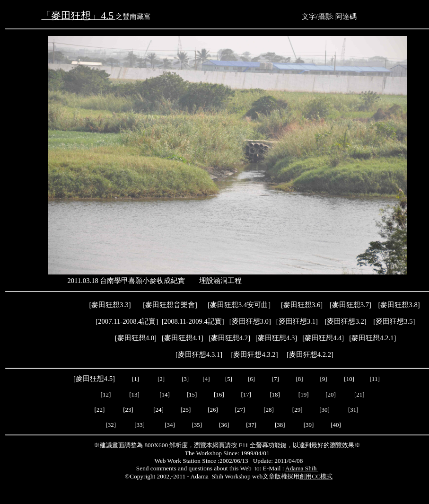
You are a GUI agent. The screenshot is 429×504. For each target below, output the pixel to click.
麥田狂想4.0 (136, 338)
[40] (337, 425)
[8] (300, 379)
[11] (376, 379)
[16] (219, 394)
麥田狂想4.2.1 (372, 338)
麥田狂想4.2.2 (310, 354)
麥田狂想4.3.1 (199, 354)
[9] (324, 379)
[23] (128, 410)
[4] (205, 379)
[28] (269, 410)
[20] (331, 394)
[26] (213, 410)
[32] (111, 425)
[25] (185, 410)
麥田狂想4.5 (94, 379)
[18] (275, 394)
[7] (276, 379)
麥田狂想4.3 (276, 338)
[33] (140, 425)
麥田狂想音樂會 (170, 305)
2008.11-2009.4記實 (193, 321)
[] (323, 338)
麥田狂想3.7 (350, 305)
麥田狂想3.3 (110, 305)
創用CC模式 (316, 476)
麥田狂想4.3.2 (254, 354)
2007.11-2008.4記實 (127, 321)
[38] (280, 425)
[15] (191, 394)
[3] (185, 379)
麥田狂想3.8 (399, 305)
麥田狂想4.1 (183, 338)
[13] (134, 394)
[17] (246, 394)
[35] (196, 425)
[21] (360, 394)
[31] (354, 410)
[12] (106, 394)
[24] (158, 410)
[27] (240, 410)
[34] (170, 425)
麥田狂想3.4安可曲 (239, 305)
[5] (229, 379)
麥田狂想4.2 (229, 338)
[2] (161, 379)
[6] (250, 379)
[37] (251, 425)
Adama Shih (302, 468)
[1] (136, 379)
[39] (309, 425)
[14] (165, 394)
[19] (304, 394)
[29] (298, 410)
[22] (100, 410)
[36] (224, 425)
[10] (349, 379)
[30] (325, 410)
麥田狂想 (302, 305)
